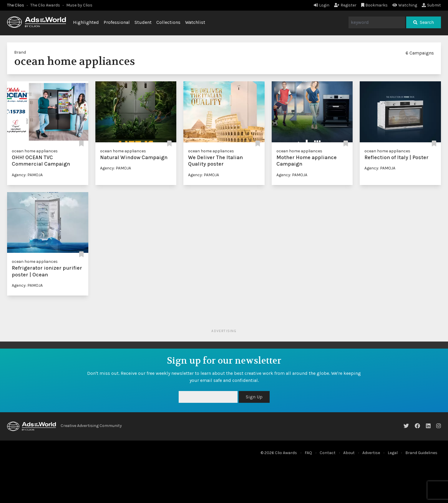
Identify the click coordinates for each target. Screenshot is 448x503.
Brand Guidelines (421, 453)
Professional (117, 22)
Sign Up (254, 397)
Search (424, 22)
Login (322, 5)
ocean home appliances (35, 151)
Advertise (371, 453)
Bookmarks (375, 5)
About (349, 453)
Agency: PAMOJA (27, 175)
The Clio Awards (45, 5)
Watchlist (195, 22)
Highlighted (86, 22)
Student (143, 22)
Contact (328, 453)
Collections (168, 22)
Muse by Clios (79, 5)
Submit (431, 5)
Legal (393, 453)
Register (345, 5)
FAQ (308, 453)
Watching (405, 5)
